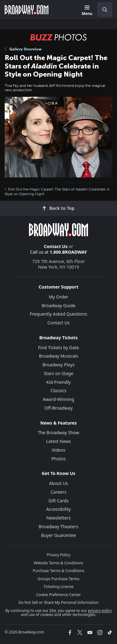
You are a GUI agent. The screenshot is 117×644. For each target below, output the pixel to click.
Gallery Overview (23, 49)
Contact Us (56, 246)
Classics (58, 390)
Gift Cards (58, 501)
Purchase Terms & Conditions (58, 571)
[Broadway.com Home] (27, 10)
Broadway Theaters (58, 526)
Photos (59, 459)
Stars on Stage (58, 373)
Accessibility (58, 509)
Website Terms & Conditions (58, 563)
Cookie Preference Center (59, 595)
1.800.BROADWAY (68, 252)
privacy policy (100, 611)
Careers (58, 492)
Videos (59, 450)
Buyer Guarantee (59, 535)
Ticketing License (59, 587)
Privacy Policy (59, 555)
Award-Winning (58, 399)
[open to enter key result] (105, 10)
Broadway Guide (58, 306)
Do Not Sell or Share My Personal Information (58, 602)
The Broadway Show (58, 432)
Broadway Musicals (59, 356)
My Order (58, 297)
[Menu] (87, 11)
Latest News (59, 441)
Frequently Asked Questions (59, 314)
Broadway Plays (58, 365)
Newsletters (59, 518)
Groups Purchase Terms (59, 579)
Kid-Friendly (59, 382)
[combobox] (102, 10)
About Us (58, 483)
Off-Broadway (58, 408)
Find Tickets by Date (58, 348)
